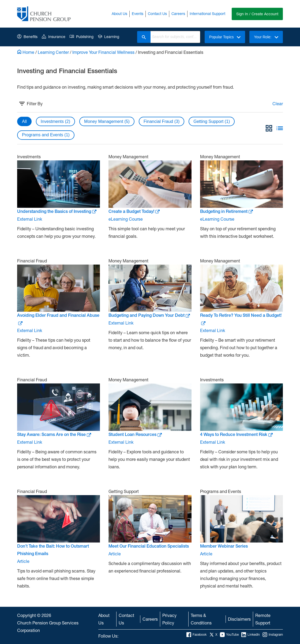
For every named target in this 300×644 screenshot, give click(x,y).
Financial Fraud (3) (162, 121)
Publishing (82, 37)
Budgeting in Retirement (226, 211)
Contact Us (157, 14)
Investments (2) (55, 121)
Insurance (54, 37)
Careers (178, 14)
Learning (108, 37)
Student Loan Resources (135, 434)
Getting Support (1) (212, 121)
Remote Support (263, 619)
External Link (30, 219)
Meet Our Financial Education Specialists (149, 546)
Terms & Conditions (201, 619)
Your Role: (266, 37)
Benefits (27, 37)
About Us (119, 14)
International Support (207, 14)
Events (138, 14)
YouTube (229, 635)
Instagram (273, 635)
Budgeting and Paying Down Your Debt (149, 315)
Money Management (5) (107, 121)
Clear (278, 103)
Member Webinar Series (224, 546)
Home (26, 52)
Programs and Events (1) (46, 135)
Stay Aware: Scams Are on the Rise (54, 434)
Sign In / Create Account (257, 14)
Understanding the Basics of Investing (57, 211)
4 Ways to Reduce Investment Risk (236, 434)
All (24, 121)
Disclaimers (239, 619)
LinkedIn (251, 635)
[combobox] (175, 37)
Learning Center (53, 52)
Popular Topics (225, 37)
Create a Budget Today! (134, 211)
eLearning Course (126, 219)
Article (23, 561)
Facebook (196, 635)
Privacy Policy (169, 619)
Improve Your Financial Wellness (103, 52)
